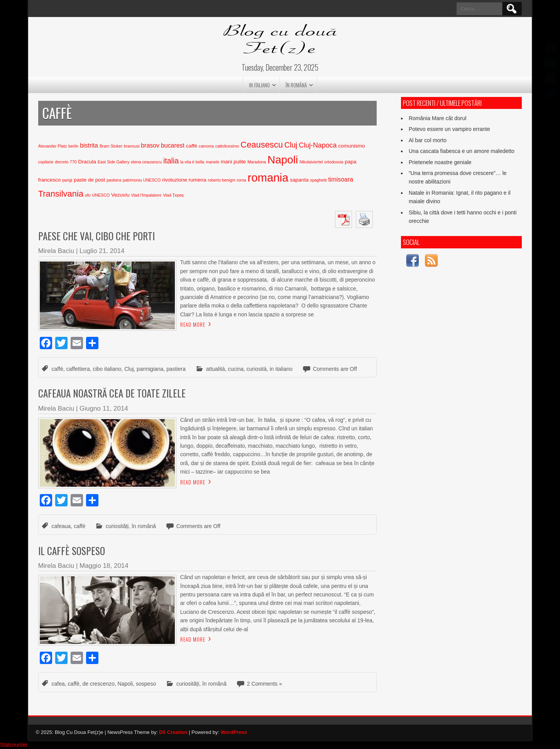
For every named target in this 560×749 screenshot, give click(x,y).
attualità (216, 369)
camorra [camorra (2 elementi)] (206, 146)
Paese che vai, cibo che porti (96, 236)
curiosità (257, 369)
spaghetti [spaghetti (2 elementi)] (318, 180)
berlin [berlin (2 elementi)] (73, 146)
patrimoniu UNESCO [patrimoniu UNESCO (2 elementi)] (142, 180)
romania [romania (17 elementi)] (268, 177)
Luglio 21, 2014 (102, 251)
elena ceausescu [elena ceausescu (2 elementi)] (146, 162)
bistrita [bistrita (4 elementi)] (89, 145)
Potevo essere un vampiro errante (449, 129)
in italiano (259, 85)
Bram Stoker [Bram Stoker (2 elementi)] (111, 146)
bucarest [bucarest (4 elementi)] (173, 145)
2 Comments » (265, 684)
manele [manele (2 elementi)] (212, 162)
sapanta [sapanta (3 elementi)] (299, 180)
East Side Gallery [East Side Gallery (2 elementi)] (113, 162)
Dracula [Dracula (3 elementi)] (87, 162)
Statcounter (14, 745)
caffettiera (78, 369)
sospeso (146, 684)
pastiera (176, 369)
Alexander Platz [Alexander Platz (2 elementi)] (53, 146)
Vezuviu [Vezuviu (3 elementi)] (120, 195)
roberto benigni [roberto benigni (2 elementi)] (221, 180)
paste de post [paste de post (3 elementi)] (89, 180)
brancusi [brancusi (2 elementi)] (132, 146)
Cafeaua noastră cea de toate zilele (112, 393)
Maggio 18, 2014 (104, 566)
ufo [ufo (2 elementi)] (88, 195)
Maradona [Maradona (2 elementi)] (257, 162)
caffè (58, 369)
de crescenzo (98, 684)
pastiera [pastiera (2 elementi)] (114, 180)
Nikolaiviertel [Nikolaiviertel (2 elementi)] (311, 162)
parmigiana (150, 369)
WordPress (234, 732)
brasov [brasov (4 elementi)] (150, 145)
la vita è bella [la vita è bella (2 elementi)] (192, 162)
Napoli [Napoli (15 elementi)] (283, 160)
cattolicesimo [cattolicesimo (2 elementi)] (227, 146)
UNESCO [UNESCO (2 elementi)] (101, 195)
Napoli (125, 684)
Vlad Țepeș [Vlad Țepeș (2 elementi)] (173, 195)
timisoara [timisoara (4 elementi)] (341, 179)
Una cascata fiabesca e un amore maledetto (462, 151)
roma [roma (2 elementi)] (241, 180)
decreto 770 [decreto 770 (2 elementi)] (66, 162)
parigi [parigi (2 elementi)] (67, 180)
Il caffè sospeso (72, 551)
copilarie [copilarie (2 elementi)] (46, 162)
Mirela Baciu (56, 251)
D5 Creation (173, 732)
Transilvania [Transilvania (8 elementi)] (61, 194)
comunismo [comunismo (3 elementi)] (351, 146)
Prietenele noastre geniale (440, 162)
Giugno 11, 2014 (104, 408)
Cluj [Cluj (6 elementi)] (291, 145)
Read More (193, 324)
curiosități (117, 526)
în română (296, 85)
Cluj (129, 369)
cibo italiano (107, 369)
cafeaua (61, 526)
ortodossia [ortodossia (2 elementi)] (334, 162)
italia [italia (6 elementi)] (171, 161)
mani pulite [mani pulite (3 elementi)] (233, 162)
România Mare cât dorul (437, 118)
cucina (236, 369)
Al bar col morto (428, 140)
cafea (58, 684)
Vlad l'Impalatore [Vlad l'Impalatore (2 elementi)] (146, 195)
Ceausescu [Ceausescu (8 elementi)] (262, 145)
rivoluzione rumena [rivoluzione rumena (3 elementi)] (184, 180)
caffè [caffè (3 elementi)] (192, 146)
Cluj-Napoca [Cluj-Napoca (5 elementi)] (318, 145)
